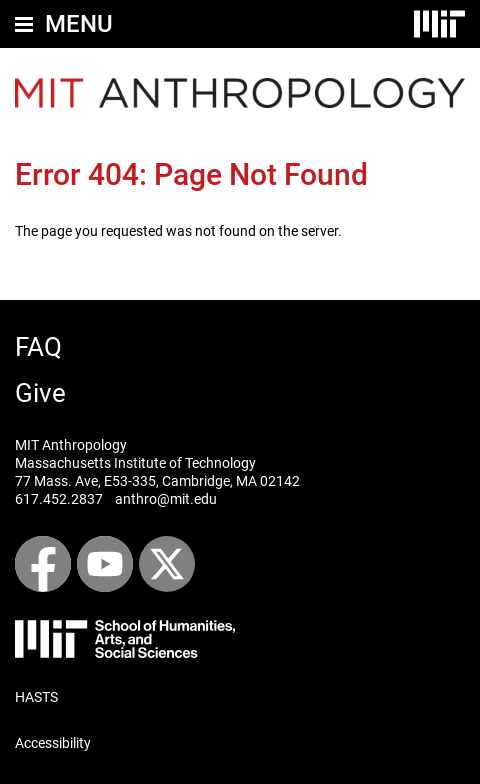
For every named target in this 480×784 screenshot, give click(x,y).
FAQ (38, 347)
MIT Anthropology (71, 445)
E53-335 (130, 481)
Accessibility (53, 743)
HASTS (36, 697)
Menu (79, 24)
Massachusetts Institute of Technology (135, 463)
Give (40, 393)
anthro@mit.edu (166, 499)
